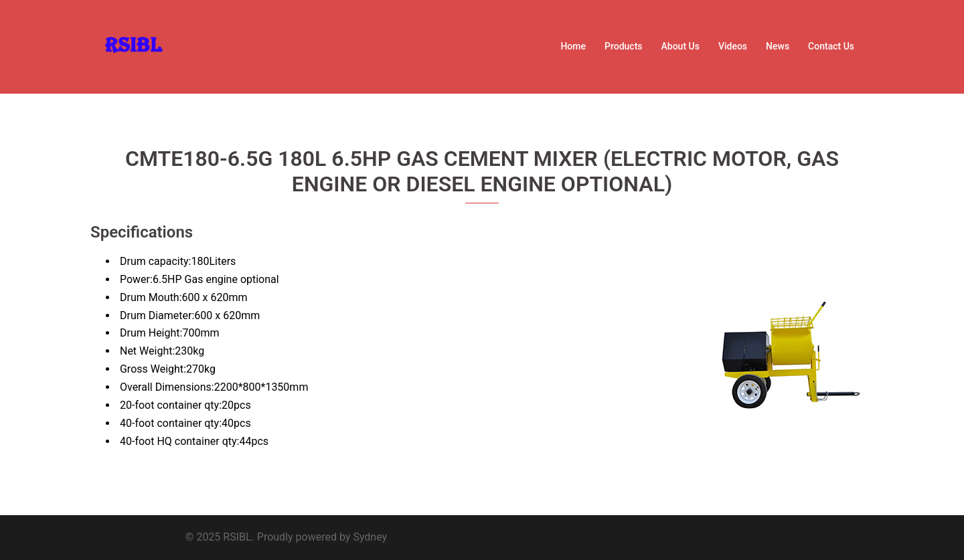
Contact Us (831, 46)
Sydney (370, 537)
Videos (733, 46)
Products (624, 46)
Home (573, 46)
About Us (680, 46)
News (778, 46)
